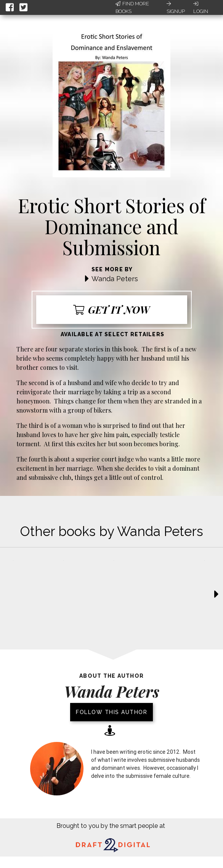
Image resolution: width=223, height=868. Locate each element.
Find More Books (132, 7)
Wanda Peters (115, 279)
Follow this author (111, 712)
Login (201, 8)
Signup (176, 8)
